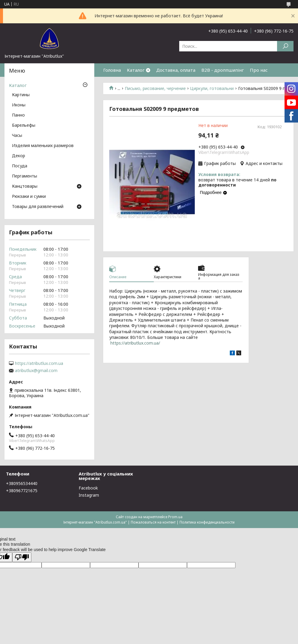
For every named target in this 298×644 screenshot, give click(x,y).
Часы (17, 136)
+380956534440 (22, 483)
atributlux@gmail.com (36, 371)
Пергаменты (25, 176)
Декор (19, 156)
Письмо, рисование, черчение (155, 88)
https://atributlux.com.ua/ (135, 343)
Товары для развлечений (38, 207)
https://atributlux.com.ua (39, 363)
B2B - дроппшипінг (223, 70)
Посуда (20, 166)
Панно (18, 115)
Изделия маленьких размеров (43, 146)
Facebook (88, 488)
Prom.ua (175, 517)
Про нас (259, 70)
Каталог (136, 70)
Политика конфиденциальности (207, 522)
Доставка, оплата (176, 70)
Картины (21, 95)
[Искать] (285, 46)
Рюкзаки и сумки (29, 197)
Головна (112, 70)
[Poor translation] (22, 557)
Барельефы (24, 126)
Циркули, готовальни (212, 88)
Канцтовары (25, 186)
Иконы (19, 105)
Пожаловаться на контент (153, 522)
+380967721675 (22, 491)
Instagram (89, 495)
